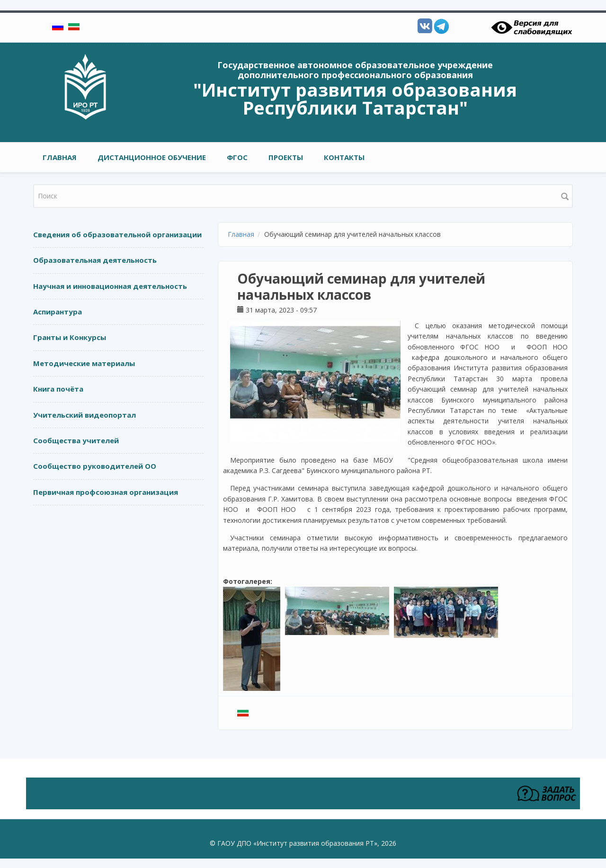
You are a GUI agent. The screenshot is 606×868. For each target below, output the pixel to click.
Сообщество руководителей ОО (95, 466)
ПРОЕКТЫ (286, 157)
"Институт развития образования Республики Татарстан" (355, 98)
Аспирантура (58, 312)
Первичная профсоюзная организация (106, 492)
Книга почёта (58, 389)
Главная (60, 157)
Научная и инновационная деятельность (110, 286)
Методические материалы (84, 363)
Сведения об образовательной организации (117, 234)
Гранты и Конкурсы (70, 337)
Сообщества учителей (76, 440)
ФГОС (237, 157)
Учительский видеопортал (85, 415)
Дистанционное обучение (152, 157)
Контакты (344, 157)
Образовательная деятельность (95, 260)
